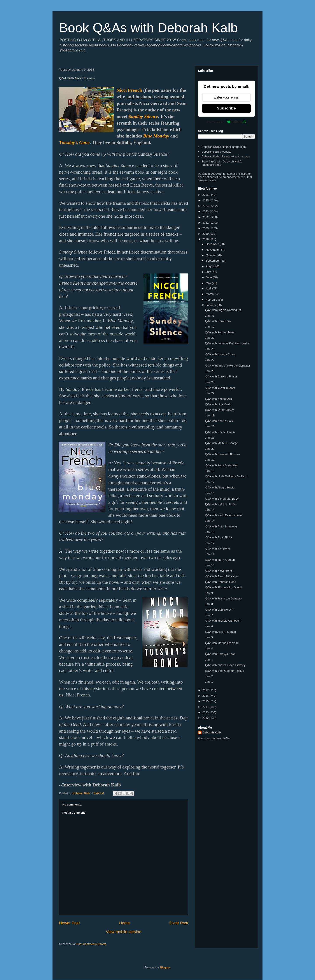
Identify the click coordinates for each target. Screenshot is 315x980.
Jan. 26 (210, 371)
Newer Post (69, 923)
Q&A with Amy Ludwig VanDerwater (227, 366)
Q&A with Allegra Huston (220, 487)
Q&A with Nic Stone (217, 549)
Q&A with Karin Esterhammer (223, 515)
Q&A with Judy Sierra (218, 537)
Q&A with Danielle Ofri (219, 610)
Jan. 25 (210, 382)
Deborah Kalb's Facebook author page (226, 156)
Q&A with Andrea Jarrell (220, 332)
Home (125, 923)
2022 (206, 217)
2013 (206, 712)
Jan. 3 (209, 660)
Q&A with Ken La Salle (219, 421)
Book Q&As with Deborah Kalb (148, 28)
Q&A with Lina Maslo (218, 404)
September (213, 261)
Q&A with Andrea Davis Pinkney (225, 665)
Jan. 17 (210, 482)
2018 (206, 239)
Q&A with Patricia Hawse (221, 504)
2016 (206, 696)
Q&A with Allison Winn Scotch (224, 587)
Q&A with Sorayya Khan (220, 654)
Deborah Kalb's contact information (224, 147)
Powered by (227, 122)
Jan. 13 (210, 532)
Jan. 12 (210, 543)
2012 (206, 718)
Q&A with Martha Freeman (222, 643)
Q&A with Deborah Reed (220, 582)
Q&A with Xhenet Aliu (218, 399)
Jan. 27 (210, 360)
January (211, 305)
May (209, 283)
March (210, 294)
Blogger (165, 967)
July (209, 272)
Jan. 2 (209, 676)
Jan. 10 (210, 565)
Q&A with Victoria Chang (220, 354)
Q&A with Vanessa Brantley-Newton (227, 343)
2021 (206, 223)
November (213, 250)
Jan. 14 (210, 521)
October (211, 255)
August (211, 266)
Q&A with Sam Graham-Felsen (224, 671)
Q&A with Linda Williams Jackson (226, 476)
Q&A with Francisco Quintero (223, 598)
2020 (206, 228)
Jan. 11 (210, 554)
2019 (206, 234)
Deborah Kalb (212, 732)
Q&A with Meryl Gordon (220, 560)
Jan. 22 (210, 426)
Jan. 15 (210, 510)
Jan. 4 (209, 648)
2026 (206, 195)
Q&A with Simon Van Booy (222, 499)
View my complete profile (214, 738)
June (209, 277)
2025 (206, 200)
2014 (206, 707)
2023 (206, 211)
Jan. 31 (210, 316)
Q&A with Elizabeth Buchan (222, 454)
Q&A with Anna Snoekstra (221, 465)
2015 (206, 701)
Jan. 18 (210, 471)
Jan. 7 (209, 615)
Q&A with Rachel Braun (220, 432)
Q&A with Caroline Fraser (221, 376)
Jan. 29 (210, 338)
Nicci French (129, 90)
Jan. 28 (210, 349)
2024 (206, 206)
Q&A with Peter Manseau (221, 526)
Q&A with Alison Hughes (220, 632)
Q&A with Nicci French (219, 571)
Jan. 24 (210, 393)
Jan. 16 (210, 493)
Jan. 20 (210, 449)
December (213, 244)
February (212, 300)
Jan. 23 (210, 415)
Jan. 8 (209, 604)
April (209, 288)
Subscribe (226, 108)
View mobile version (123, 932)
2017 (206, 690)
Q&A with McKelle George (221, 443)
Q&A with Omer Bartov (219, 410)
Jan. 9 (209, 593)
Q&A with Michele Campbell (222, 621)
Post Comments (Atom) (91, 944)
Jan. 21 (210, 438)
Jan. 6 (209, 626)
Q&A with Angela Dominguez (223, 310)
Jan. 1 (209, 682)
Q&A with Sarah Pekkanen (222, 576)
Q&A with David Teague (220, 388)
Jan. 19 (210, 460)
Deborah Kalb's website (216, 152)
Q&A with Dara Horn (218, 321)
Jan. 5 (209, 637)
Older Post (179, 923)
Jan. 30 (210, 327)
